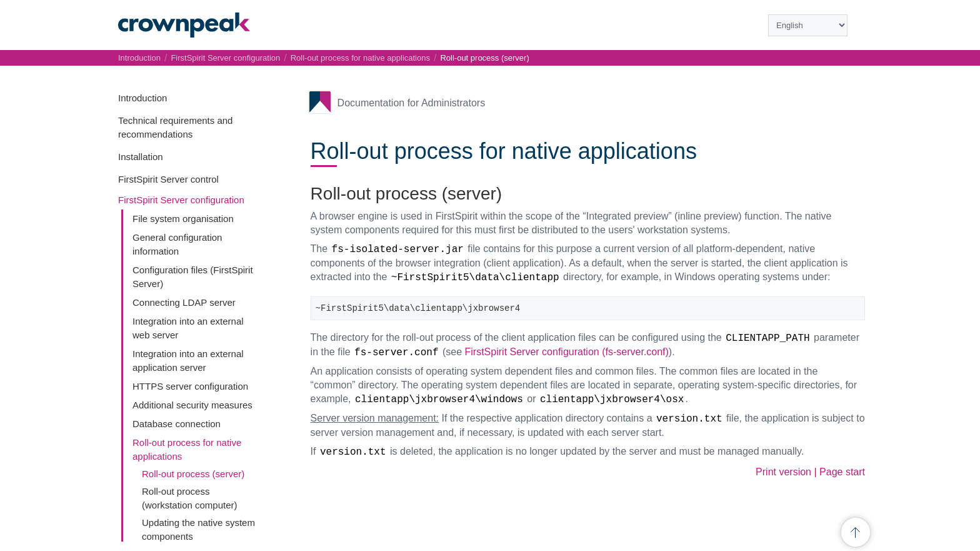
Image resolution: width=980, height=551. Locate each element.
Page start (842, 472)
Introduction (142, 98)
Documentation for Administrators (412, 103)
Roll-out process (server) (193, 474)
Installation (141, 157)
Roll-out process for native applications (360, 58)
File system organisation (183, 219)
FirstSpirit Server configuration (181, 200)
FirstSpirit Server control (168, 179)
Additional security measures (192, 405)
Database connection (177, 424)
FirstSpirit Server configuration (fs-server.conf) (567, 352)
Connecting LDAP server (184, 302)
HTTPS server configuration (190, 386)
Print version (783, 472)
